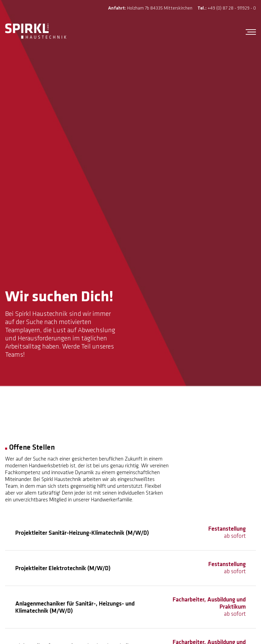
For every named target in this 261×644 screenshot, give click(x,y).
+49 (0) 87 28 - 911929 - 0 (232, 8)
